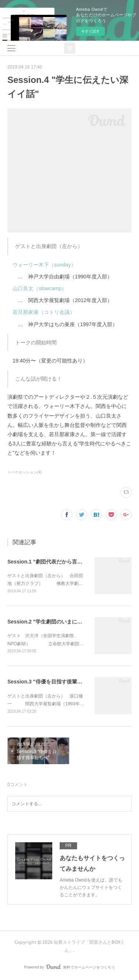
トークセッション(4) (24, 472)
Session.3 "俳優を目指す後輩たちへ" (51, 682)
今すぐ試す (90, 31)
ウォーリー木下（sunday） (44, 265)
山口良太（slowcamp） (37, 288)
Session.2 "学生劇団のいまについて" (51, 622)
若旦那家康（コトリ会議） (44, 312)
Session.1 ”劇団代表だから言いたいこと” (57, 562)
